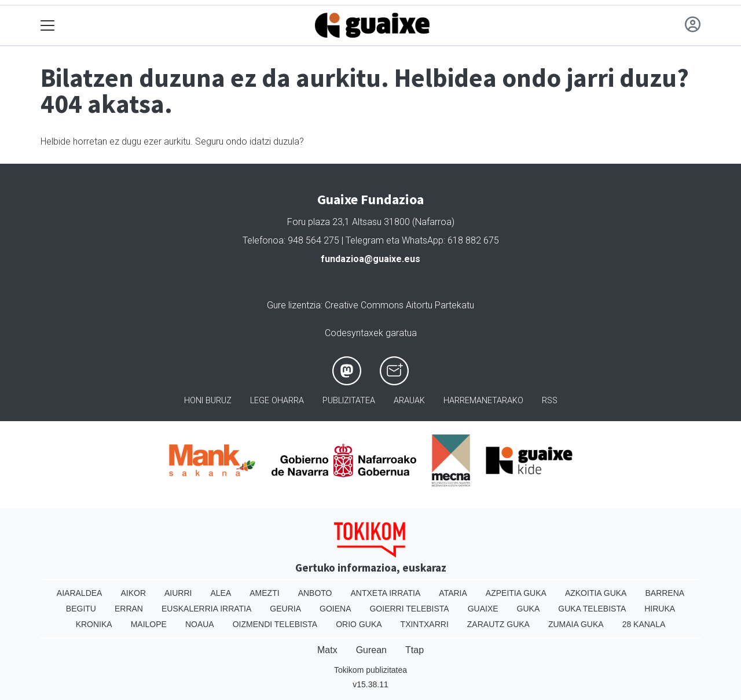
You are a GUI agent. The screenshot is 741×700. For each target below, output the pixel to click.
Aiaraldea (80, 593)
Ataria (453, 593)
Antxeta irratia (386, 593)
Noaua (200, 624)
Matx (327, 650)
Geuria (285, 609)
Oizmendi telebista (275, 624)
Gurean (371, 650)
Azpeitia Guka (516, 593)
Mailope (149, 624)
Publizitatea (349, 401)
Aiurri (178, 593)
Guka (529, 609)
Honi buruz (208, 401)
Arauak (409, 401)
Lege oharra (277, 401)
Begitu (81, 609)
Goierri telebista (409, 609)
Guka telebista (592, 609)
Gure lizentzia (294, 305)
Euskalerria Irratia (206, 609)
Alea (221, 593)
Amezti (264, 593)
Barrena (665, 593)
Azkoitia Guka (596, 593)
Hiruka (660, 609)
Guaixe (483, 609)
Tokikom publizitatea (370, 670)
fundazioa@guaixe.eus (370, 259)
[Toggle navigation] (48, 26)
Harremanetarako (483, 401)
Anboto (315, 593)
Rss (550, 401)
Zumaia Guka (576, 624)
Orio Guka (359, 624)
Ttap (414, 650)
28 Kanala (644, 624)
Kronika (94, 624)
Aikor (133, 593)
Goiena (335, 609)
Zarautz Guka (498, 624)
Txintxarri (425, 624)
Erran (129, 609)
